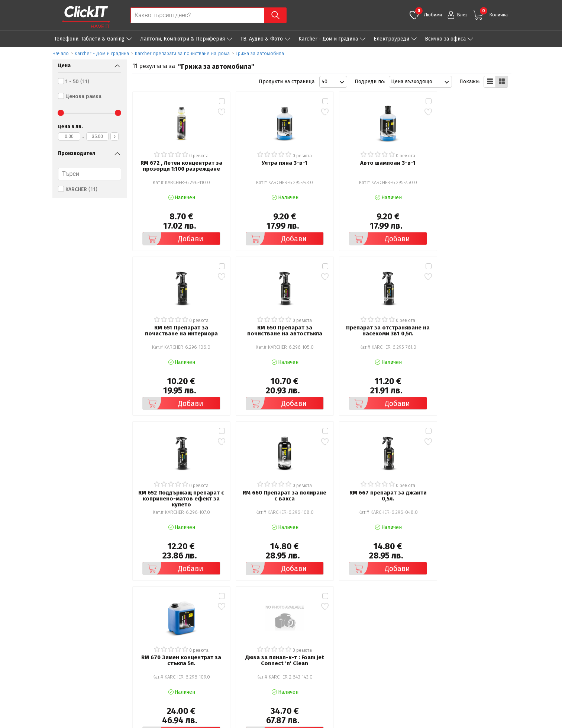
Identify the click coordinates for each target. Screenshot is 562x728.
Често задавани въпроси (202, 648)
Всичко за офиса (445, 39)
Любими (429, 12)
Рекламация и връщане (323, 627)
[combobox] (333, 82)
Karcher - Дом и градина (328, 39)
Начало (61, 53)
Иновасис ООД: (242, 722)
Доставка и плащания (320, 637)
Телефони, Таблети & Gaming (89, 39)
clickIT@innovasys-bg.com (480, 629)
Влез (462, 15)
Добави (171, 234)
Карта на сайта (189, 658)
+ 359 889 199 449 (471, 639)
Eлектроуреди (391, 39)
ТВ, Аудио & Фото (262, 39)
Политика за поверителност (206, 637)
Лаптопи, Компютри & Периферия (183, 39)
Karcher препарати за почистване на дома (182, 53)
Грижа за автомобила (260, 53)
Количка (494, 12)
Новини (303, 648)
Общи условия (189, 627)
